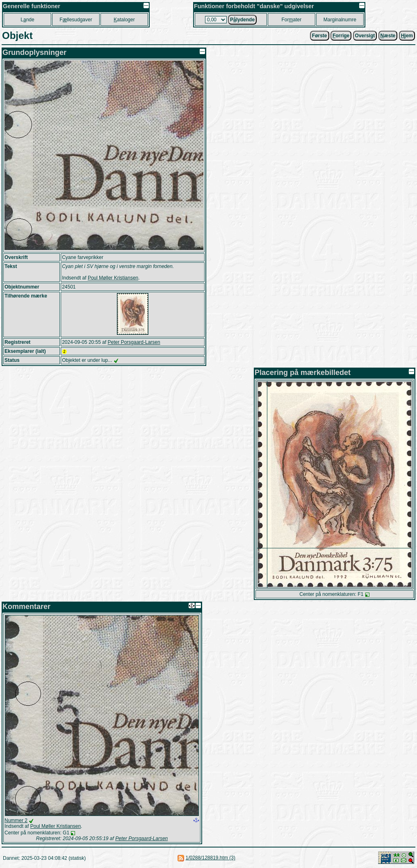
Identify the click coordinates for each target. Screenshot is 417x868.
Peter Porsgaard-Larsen (134, 342)
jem (407, 36)
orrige (341, 36)
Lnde (27, 20)
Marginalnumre (340, 20)
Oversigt (365, 36)
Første (320, 36)
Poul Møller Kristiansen (113, 278)
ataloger (124, 20)
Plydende (242, 20)
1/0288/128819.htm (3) (210, 858)
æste (388, 36)
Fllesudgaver (76, 20)
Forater (292, 20)
